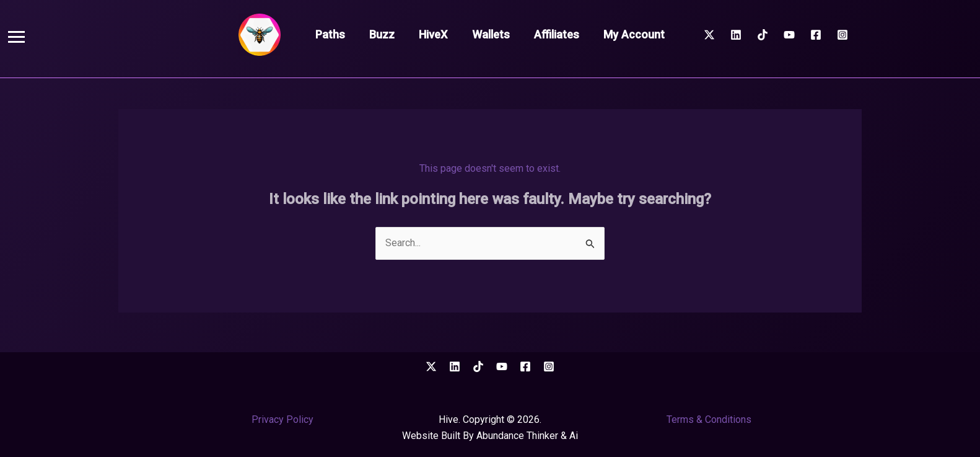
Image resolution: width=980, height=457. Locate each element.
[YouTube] (789, 35)
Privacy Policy (282, 419)
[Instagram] (842, 35)
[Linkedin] (736, 35)
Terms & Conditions (709, 419)
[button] (16, 37)
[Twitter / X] (709, 35)
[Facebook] (816, 35)
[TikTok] (763, 35)
